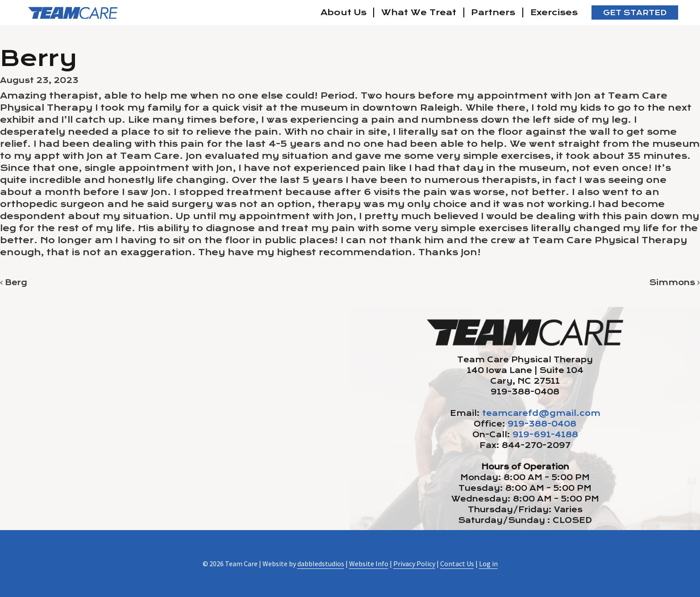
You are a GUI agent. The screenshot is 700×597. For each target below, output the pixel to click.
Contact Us (457, 564)
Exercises (554, 12)
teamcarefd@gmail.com (541, 413)
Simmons (675, 282)
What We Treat (419, 12)
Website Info (369, 564)
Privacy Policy (414, 564)
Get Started (635, 13)
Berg (14, 282)
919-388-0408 (542, 424)
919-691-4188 (545, 435)
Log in (488, 564)
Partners (493, 12)
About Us (344, 12)
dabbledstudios (321, 564)
